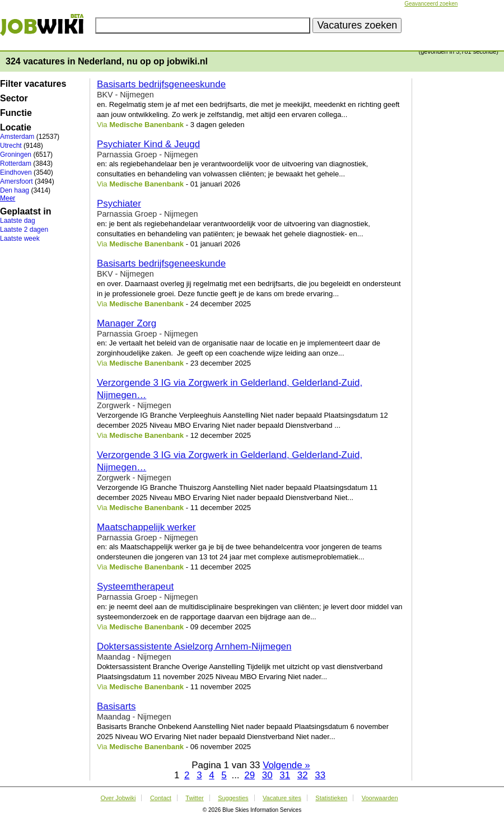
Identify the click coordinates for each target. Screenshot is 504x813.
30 (267, 775)
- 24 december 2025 (217, 304)
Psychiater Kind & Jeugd (148, 144)
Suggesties (233, 798)
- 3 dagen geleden (214, 125)
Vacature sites (282, 798)
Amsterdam (17, 137)
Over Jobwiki (118, 798)
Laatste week (20, 239)
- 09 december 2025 (217, 627)
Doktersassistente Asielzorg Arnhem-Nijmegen (194, 646)
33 (320, 775)
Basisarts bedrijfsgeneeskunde (161, 84)
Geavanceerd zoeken (431, 4)
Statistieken (331, 798)
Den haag (15, 190)
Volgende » (286, 765)
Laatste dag (18, 221)
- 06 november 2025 (217, 747)
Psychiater (119, 204)
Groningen (16, 155)
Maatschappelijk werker (146, 527)
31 (285, 775)
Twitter (194, 798)
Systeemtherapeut (135, 587)
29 (249, 775)
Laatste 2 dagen (24, 230)
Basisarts (116, 706)
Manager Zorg (127, 323)
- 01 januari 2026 (212, 184)
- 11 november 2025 (217, 687)
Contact (161, 798)
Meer (8, 198)
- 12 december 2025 (217, 435)
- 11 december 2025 (217, 508)
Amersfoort (17, 181)
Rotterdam (16, 163)
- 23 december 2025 (217, 363)
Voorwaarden (380, 798)
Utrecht (11, 146)
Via (140, 125)
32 (303, 775)
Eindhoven (16, 172)
